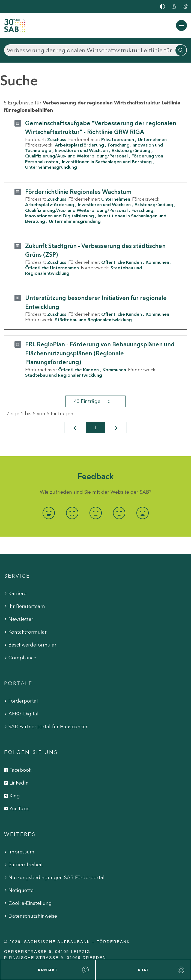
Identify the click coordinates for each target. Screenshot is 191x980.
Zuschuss (57, 139)
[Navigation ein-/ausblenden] (181, 25)
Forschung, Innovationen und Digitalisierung (90, 213)
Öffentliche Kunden (122, 262)
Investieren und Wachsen (81, 150)
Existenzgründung (131, 150)
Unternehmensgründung (51, 167)
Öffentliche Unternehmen (52, 268)
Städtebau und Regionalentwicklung (93, 320)
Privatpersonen (118, 139)
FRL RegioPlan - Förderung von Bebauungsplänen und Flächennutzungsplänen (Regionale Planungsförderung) (100, 353)
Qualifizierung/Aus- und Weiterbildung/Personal (76, 156)
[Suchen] (95, 50)
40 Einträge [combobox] (97, 401)
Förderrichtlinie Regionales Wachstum (78, 192)
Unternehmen (152, 139)
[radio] (49, 513)
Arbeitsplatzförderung (79, 145)
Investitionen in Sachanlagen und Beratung (107, 162)
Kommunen (157, 262)
